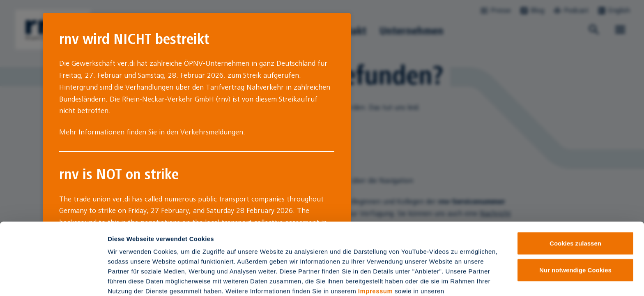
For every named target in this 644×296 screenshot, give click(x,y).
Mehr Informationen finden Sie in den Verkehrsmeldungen (151, 132)
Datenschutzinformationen (149, 253)
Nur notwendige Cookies (575, 223)
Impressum (376, 243)
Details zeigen (437, 280)
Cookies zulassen (575, 195)
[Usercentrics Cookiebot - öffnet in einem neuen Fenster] (53, 280)
